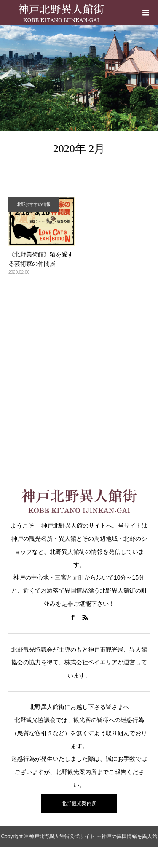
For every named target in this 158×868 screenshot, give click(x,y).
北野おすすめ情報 (34, 204)
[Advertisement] (79, 376)
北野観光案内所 (79, 803)
